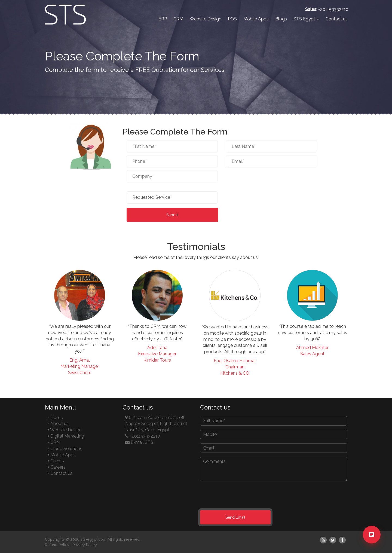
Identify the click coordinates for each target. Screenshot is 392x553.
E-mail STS (139, 442)
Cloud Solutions (65, 449)
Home (55, 418)
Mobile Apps (256, 19)
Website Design (206, 19)
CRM (178, 19)
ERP (163, 19)
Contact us (337, 19)
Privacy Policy (85, 545)
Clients (56, 461)
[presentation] (267, 179)
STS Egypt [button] (306, 19)
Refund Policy (57, 545)
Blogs (281, 19)
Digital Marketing (66, 436)
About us (58, 424)
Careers (57, 467)
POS (232, 19)
